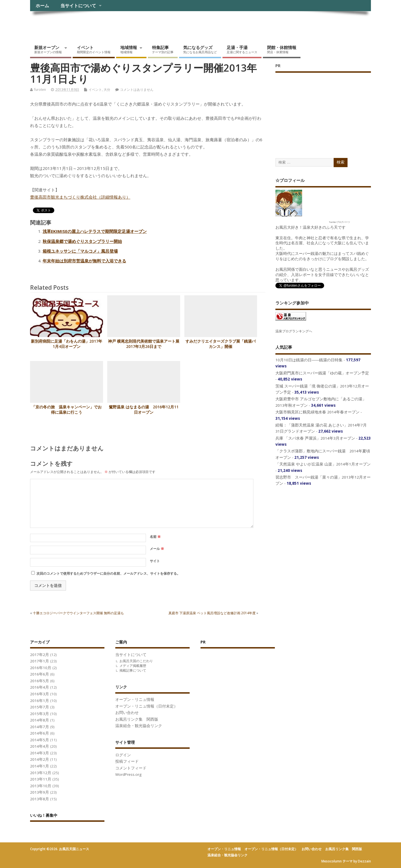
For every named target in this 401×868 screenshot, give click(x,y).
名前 (155, 537)
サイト (155, 561)
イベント (94, 49)
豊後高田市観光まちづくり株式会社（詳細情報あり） (80, 197)
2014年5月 (40, 740)
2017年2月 (40, 655)
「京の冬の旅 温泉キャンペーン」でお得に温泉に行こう (67, 410)
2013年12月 (41, 773)
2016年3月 (40, 694)
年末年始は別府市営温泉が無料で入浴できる (84, 261)
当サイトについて (78, 6)
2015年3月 (40, 714)
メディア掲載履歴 (133, 666)
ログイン (123, 755)
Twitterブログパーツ (339, 222)
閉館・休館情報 (282, 49)
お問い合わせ (127, 713)
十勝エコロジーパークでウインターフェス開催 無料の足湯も (78, 613)
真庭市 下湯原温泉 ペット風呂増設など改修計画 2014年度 (212, 613)
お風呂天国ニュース (73, 24)
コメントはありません (137, 90)
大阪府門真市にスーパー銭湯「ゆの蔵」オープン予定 (322, 373)
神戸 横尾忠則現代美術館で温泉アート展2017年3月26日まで (144, 344)
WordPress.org (128, 774)
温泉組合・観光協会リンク (139, 726)
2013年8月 (40, 799)
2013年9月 (40, 792)
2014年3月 (40, 753)
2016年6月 (40, 674)
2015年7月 (40, 707)
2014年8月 (40, 720)
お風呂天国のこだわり (136, 661)
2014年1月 (40, 766)
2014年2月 (40, 759)
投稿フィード (127, 761)
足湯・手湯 (242, 49)
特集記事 (163, 49)
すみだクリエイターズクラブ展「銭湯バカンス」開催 (221, 344)
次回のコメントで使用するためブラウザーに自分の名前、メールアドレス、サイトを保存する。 (108, 573)
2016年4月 (40, 687)
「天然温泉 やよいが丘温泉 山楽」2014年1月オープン (323, 464)
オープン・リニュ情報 (135, 699)
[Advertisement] (317, 110)
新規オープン (48, 49)
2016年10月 (41, 668)
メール (157, 549)
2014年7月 (40, 727)
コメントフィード (131, 768)
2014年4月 (40, 746)
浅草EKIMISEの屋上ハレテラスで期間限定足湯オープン (95, 231)
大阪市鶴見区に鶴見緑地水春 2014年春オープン (317, 412)
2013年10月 (41, 786)
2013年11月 (41, 779)
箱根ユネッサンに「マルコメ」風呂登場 (80, 251)
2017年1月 (40, 661)
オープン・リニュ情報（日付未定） (146, 706)
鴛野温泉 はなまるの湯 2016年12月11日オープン (144, 410)
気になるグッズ (200, 49)
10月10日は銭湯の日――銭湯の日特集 (309, 360)
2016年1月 (40, 701)
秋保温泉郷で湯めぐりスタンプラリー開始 (82, 241)
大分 (107, 90)
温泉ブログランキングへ (294, 331)
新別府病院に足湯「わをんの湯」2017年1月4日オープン (67, 344)
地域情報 (129, 49)
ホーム (42, 6)
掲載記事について (133, 670)
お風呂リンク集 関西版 (137, 719)
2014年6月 (40, 733)
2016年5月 (40, 681)
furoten (40, 90)
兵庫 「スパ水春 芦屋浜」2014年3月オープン (315, 438)
